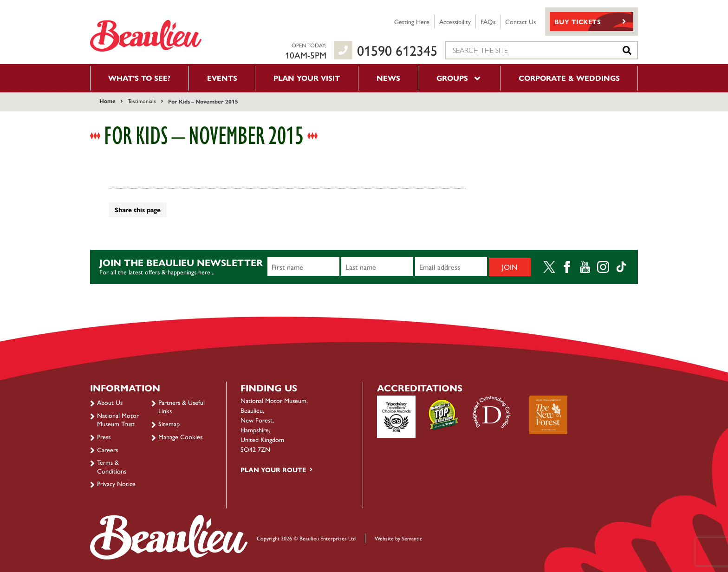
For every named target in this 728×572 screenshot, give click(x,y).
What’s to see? (139, 78)
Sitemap (169, 423)
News (388, 78)
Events (222, 78)
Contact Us (520, 21)
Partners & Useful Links (182, 406)
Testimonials (142, 101)
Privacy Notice (116, 483)
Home (107, 101)
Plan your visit (307, 78)
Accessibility (455, 21)
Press (104, 436)
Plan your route (273, 469)
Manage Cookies (180, 436)
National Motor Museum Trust (118, 419)
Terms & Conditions (112, 466)
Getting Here (412, 21)
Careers (107, 449)
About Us (110, 402)
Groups (459, 78)
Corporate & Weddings (569, 78)
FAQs (488, 21)
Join (510, 267)
